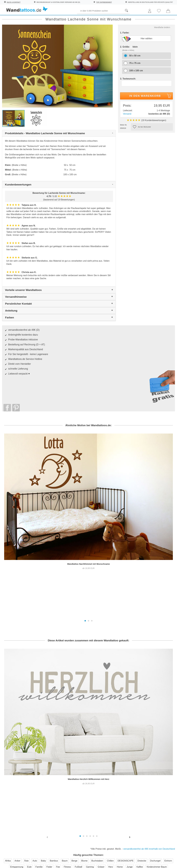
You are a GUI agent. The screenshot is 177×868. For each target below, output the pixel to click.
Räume (9, 18)
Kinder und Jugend (89, 18)
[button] (85, 502)
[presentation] (48, 677)
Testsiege (98, 746)
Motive (111, 18)
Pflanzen (48, 18)
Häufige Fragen (75, 735)
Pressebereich (101, 741)
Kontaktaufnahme (76, 741)
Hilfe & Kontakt (14, 2)
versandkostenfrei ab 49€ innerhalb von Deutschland (149, 688)
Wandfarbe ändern (162, 39)
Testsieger (101, 769)
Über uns (98, 735)
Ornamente (128, 18)
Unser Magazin (163, 749)
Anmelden (31, 755)
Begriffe (66, 18)
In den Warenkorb (151, 108)
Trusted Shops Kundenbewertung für (65, 772)
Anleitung (163, 739)
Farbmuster (73, 746)
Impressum (99, 752)
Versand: (127, 125)
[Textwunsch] (147, 95)
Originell (148, 18)
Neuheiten (166, 18)
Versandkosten (74, 752)
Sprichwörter (28, 18)
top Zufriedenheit (104, 2)
